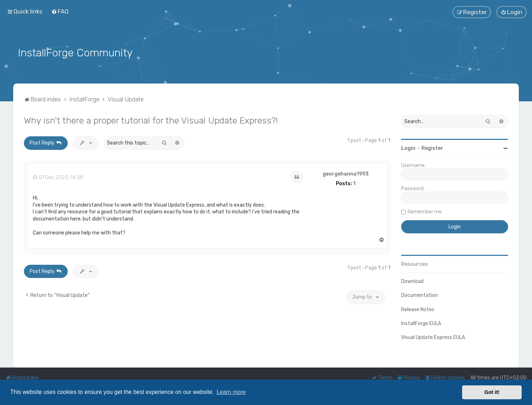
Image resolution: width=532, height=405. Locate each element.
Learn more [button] (231, 392)
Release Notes (418, 309)
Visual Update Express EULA (433, 337)
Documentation (420, 295)
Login (408, 148)
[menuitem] (60, 11)
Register (432, 148)
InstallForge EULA (421, 323)
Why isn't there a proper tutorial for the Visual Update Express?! (151, 120)
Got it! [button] (492, 392)
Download (412, 281)
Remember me (425, 211)
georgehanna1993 (346, 173)
